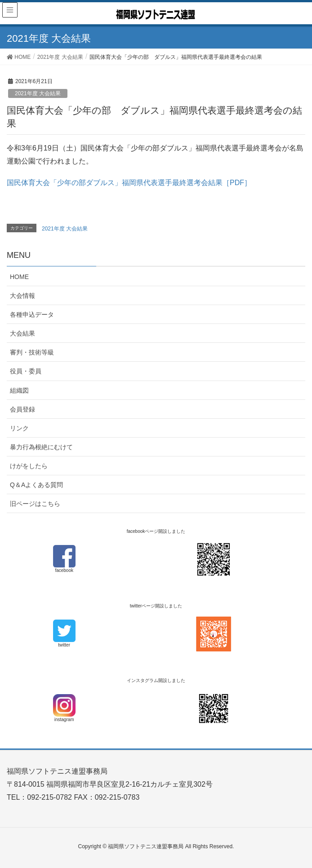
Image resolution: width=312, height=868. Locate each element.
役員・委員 (26, 371)
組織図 (19, 390)
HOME (19, 277)
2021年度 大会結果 (38, 93)
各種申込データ (32, 314)
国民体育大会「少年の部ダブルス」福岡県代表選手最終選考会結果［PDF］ (129, 183)
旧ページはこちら (35, 504)
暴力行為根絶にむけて (41, 447)
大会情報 (22, 296)
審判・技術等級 (32, 352)
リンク (19, 428)
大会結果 (22, 333)
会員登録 (22, 409)
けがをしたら (29, 466)
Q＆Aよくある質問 (36, 485)
